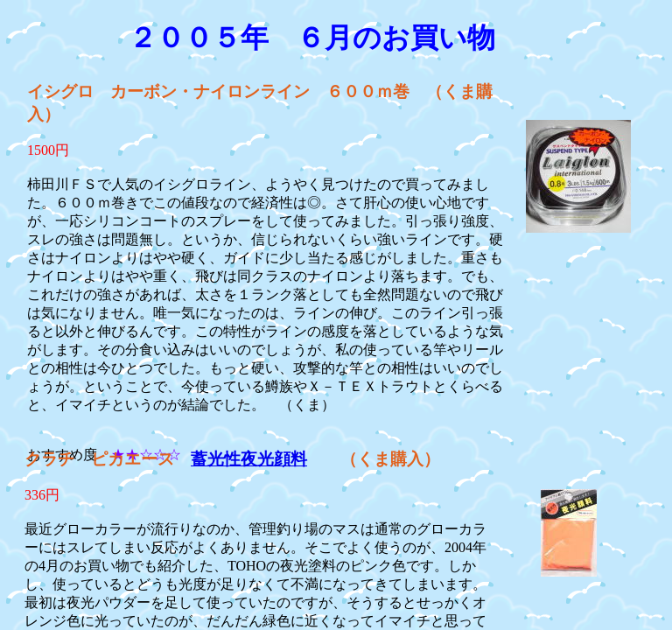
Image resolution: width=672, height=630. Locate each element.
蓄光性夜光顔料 (249, 459)
